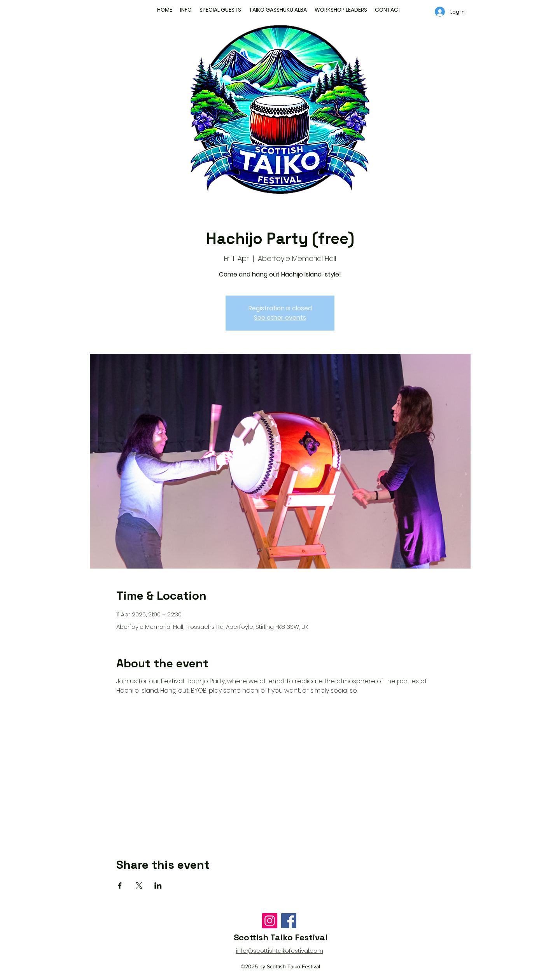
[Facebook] (289, 921)
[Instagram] (270, 921)
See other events (280, 318)
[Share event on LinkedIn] (158, 885)
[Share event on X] (139, 885)
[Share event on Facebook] (120, 885)
